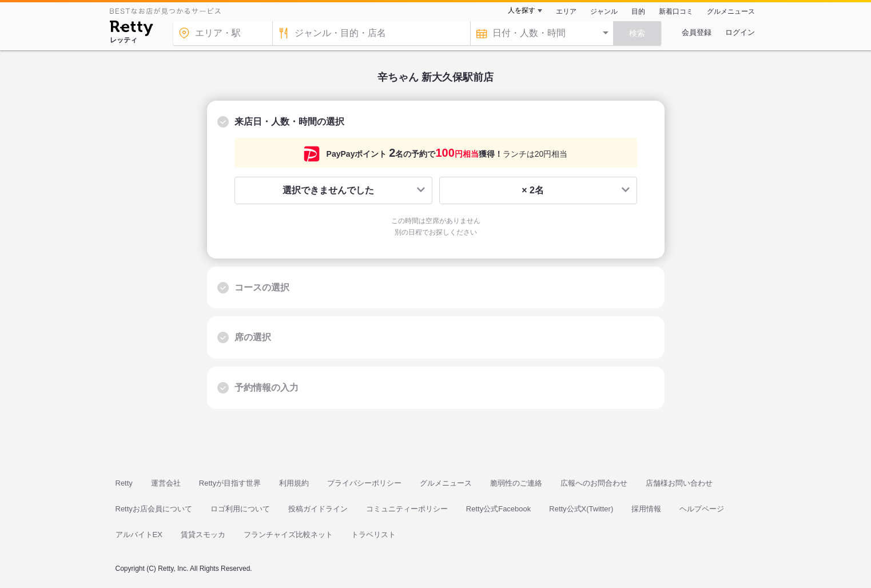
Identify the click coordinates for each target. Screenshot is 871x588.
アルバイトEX (139, 535)
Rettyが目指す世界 (230, 483)
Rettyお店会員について (154, 509)
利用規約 (294, 483)
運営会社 (166, 483)
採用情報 (646, 509)
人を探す (522, 10)
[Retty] (131, 30)
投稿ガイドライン (318, 509)
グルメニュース (731, 11)
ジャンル (604, 11)
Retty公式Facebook (498, 509)
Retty (124, 483)
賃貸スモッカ (203, 535)
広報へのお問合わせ (594, 483)
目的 (638, 11)
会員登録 (697, 32)
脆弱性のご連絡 (516, 483)
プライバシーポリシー (364, 483)
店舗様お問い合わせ (679, 483)
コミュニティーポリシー (407, 509)
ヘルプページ (702, 509)
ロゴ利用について (240, 509)
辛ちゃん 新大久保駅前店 (435, 77)
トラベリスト (373, 535)
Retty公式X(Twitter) (581, 509)
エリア (566, 11)
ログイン (740, 32)
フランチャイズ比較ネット (288, 535)
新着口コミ (676, 11)
